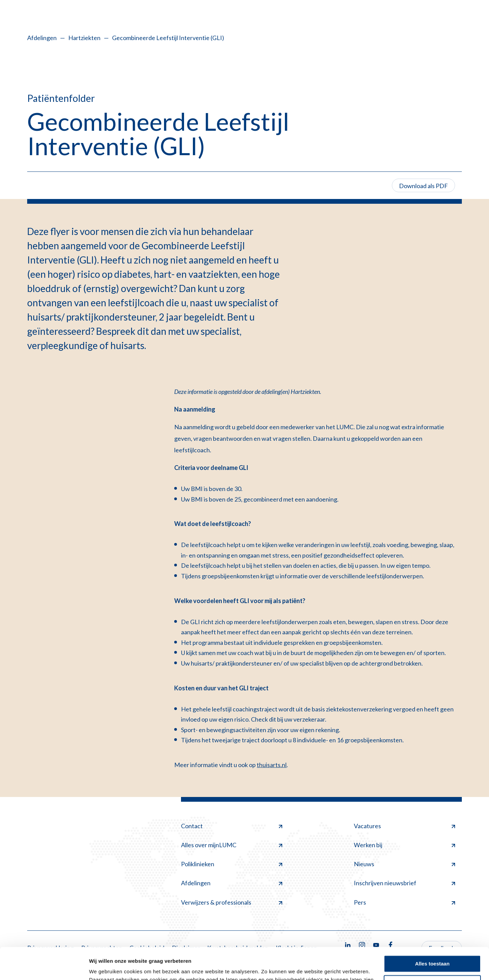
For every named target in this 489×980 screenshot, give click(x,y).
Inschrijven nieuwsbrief (404, 883)
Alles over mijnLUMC (232, 845)
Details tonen (105, 967)
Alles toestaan (432, 932)
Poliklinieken (232, 864)
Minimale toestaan (432, 952)
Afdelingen (42, 38)
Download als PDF (423, 186)
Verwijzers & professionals (232, 902)
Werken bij (404, 845)
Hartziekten (84, 38)
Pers (404, 902)
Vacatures (404, 826)
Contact (232, 826)
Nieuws (404, 864)
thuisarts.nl (272, 765)
